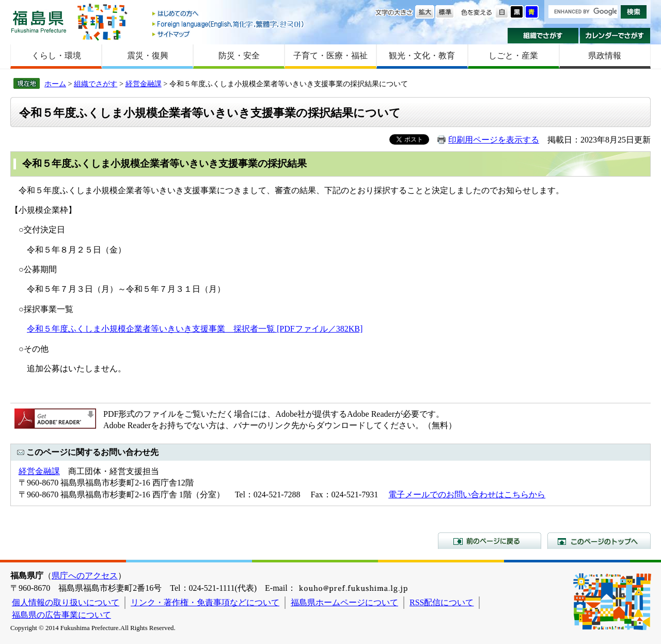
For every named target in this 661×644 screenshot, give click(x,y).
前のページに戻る (490, 541)
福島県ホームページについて (344, 602)
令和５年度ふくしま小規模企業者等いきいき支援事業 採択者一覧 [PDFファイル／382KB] (195, 329)
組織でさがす (543, 36)
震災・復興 (148, 56)
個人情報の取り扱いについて (66, 602)
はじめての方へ (229, 14)
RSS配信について (442, 602)
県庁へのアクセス (85, 576)
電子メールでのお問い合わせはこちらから (467, 494)
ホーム (55, 84)
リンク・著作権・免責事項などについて (205, 602)
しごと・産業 (513, 56)
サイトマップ (229, 34)
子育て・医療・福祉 (330, 56)
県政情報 (605, 56)
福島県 (39, 21)
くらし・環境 (56, 56)
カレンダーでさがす (615, 36)
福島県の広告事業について (61, 615)
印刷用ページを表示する (494, 140)
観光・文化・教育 (422, 56)
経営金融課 (144, 84)
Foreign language (229, 24)
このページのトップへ (599, 541)
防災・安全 (239, 56)
